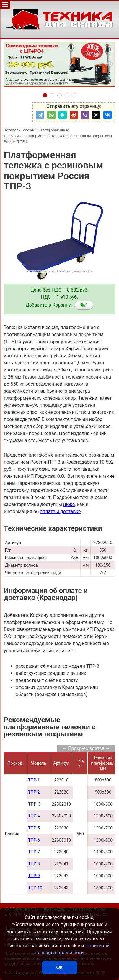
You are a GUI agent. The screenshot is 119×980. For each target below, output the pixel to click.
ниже (69, 504)
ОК (59, 967)
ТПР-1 (34, 780)
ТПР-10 (35, 888)
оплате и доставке (60, 512)
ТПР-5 (34, 828)
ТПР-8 (34, 864)
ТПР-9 (34, 876)
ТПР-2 (34, 792)
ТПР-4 (34, 816)
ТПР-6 (34, 840)
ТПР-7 (34, 852)
